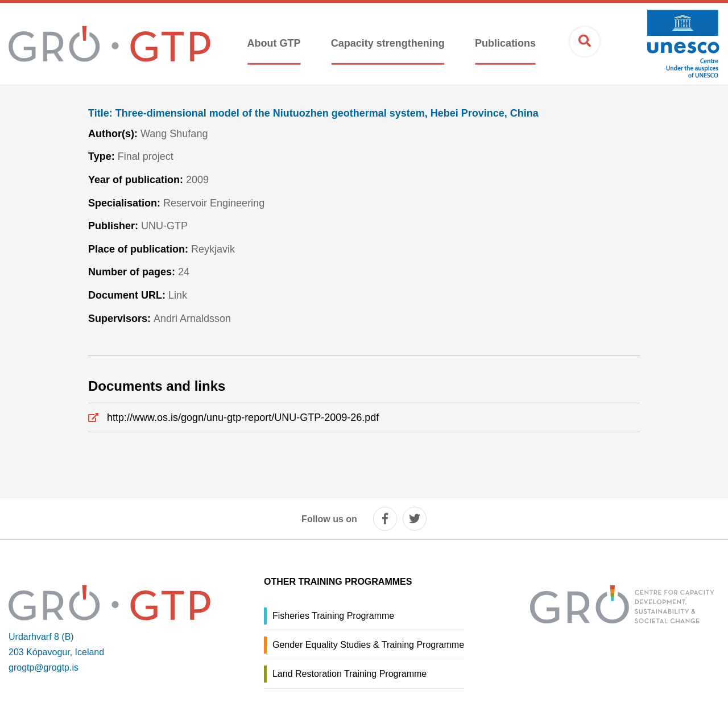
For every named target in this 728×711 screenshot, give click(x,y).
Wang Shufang (174, 134)
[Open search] (585, 42)
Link (178, 295)
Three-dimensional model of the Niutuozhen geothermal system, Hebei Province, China (313, 113)
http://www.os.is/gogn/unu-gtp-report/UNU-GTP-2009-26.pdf (243, 417)
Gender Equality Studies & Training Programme (368, 645)
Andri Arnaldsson (192, 319)
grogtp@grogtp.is (44, 667)
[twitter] (415, 519)
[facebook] (385, 519)
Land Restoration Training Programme (349, 674)
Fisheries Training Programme (333, 616)
